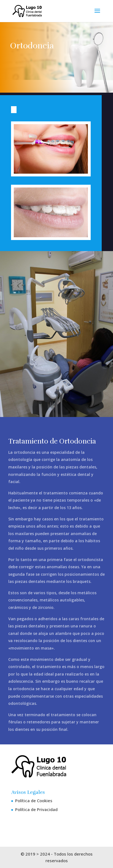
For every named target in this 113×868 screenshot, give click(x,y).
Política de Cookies (34, 801)
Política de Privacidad (36, 809)
